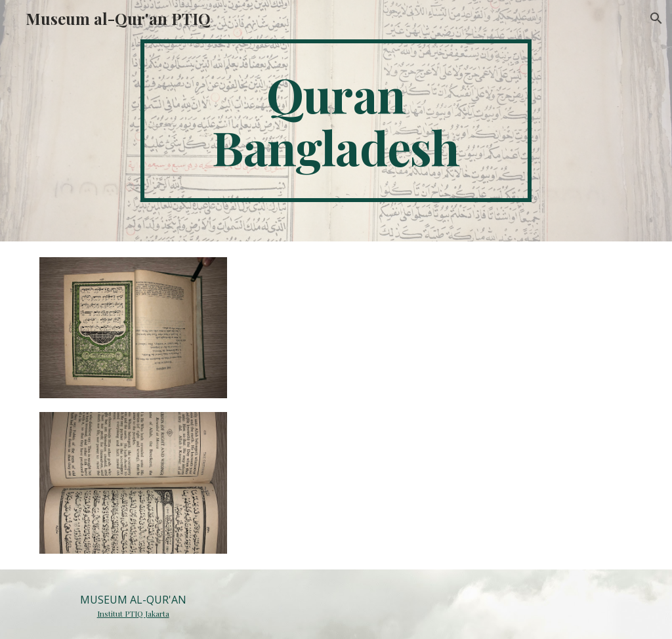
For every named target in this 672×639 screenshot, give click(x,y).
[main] (336, 121)
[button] (656, 18)
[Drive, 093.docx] (437, 404)
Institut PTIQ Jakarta (133, 613)
